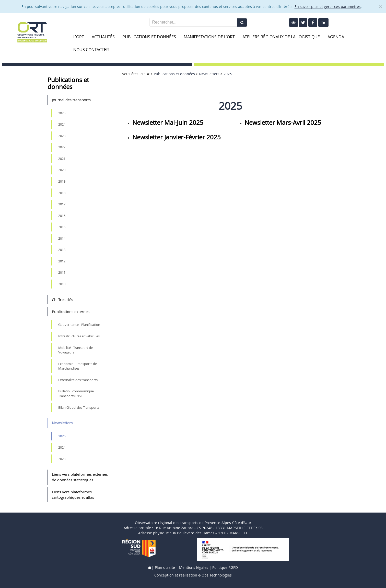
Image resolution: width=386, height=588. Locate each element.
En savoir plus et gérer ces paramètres (328, 7)
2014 (62, 238)
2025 (62, 113)
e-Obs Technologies (215, 575)
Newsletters (62, 423)
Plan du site (165, 567)
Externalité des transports (78, 380)
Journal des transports (71, 100)
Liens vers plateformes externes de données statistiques (80, 477)
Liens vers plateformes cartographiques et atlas (73, 495)
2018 (62, 193)
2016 (62, 216)
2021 (62, 159)
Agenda (336, 37)
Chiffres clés (62, 299)
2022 (62, 147)
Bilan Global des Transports (79, 407)
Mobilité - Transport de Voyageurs (75, 350)
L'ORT (79, 37)
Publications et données (149, 37)
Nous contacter (91, 50)
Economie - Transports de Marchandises (78, 366)
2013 (62, 250)
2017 (62, 204)
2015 (62, 227)
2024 (62, 124)
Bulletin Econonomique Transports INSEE (76, 393)
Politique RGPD (225, 567)
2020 (62, 170)
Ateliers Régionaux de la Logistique (281, 37)
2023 (62, 136)
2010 (62, 284)
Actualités (103, 37)
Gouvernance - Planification (79, 325)
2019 (62, 181)
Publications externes (71, 312)
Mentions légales (194, 567)
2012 (62, 261)
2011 (62, 272)
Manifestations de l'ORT (209, 37)
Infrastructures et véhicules (79, 336)
